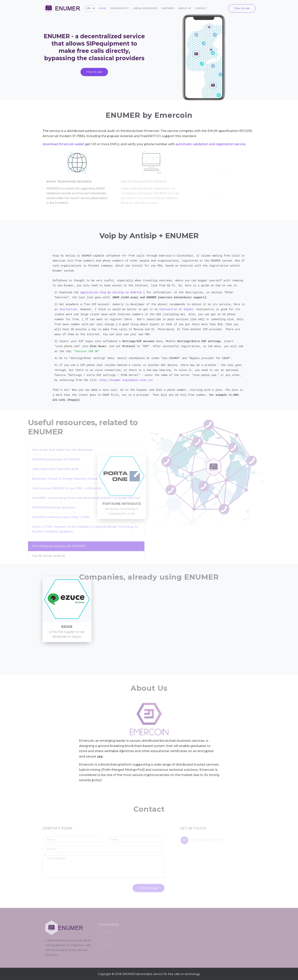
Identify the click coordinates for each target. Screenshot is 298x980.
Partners (168, 8)
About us (185, 8)
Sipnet (188, 309)
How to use (242, 8)
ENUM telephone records (71, 181)
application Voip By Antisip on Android (111, 292)
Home (102, 8)
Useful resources (145, 8)
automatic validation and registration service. (211, 144)
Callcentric (168, 309)
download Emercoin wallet (63, 144)
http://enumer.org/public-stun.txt (126, 380)
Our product (120, 8)
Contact (201, 8)
